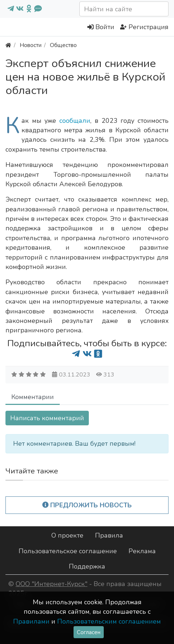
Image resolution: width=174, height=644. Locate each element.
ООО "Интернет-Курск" (52, 584)
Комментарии (33, 397)
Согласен (89, 632)
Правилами (31, 621)
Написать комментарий (47, 418)
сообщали (75, 121)
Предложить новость (87, 505)
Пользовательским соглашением (109, 621)
